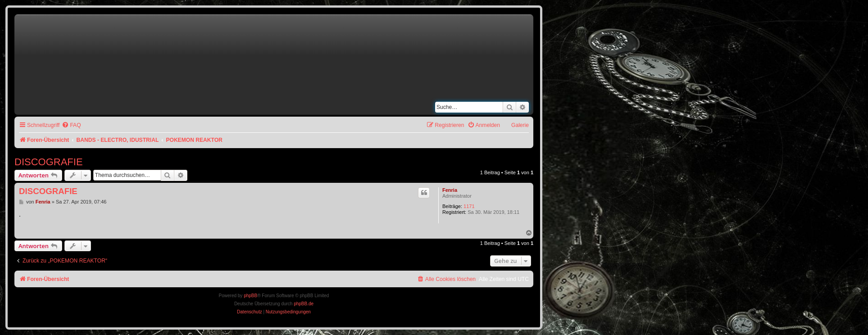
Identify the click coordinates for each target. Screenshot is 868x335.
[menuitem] (71, 125)
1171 (469, 206)
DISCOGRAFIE (49, 162)
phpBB (250, 296)
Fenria (450, 190)
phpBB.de (304, 304)
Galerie (520, 125)
